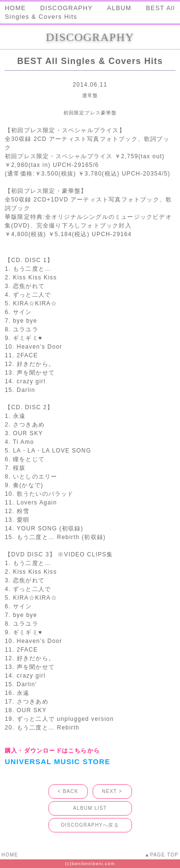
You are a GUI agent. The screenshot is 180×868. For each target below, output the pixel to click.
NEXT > (112, 791)
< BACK (68, 791)
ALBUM (119, 8)
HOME (15, 8)
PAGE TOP (164, 855)
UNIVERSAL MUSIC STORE (58, 761)
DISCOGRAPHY (66, 8)
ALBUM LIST (90, 808)
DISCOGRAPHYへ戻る (90, 825)
